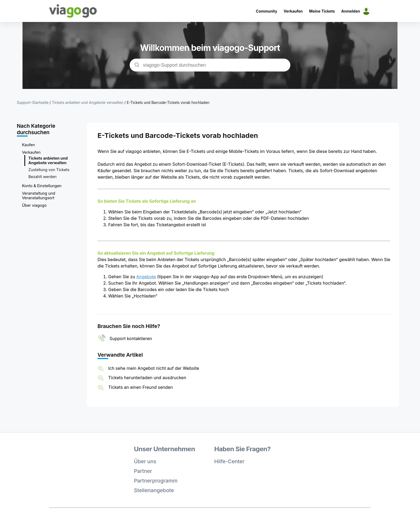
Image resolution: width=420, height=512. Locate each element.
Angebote (146, 277)
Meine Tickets (322, 11)
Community (267, 11)
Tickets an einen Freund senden (140, 387)
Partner (143, 471)
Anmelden (351, 11)
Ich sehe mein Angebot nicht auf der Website (154, 368)
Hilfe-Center (229, 461)
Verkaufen (293, 11)
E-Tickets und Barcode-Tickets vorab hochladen (168, 103)
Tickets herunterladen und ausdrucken (147, 378)
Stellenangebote (154, 490)
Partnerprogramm (156, 481)
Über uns (145, 461)
